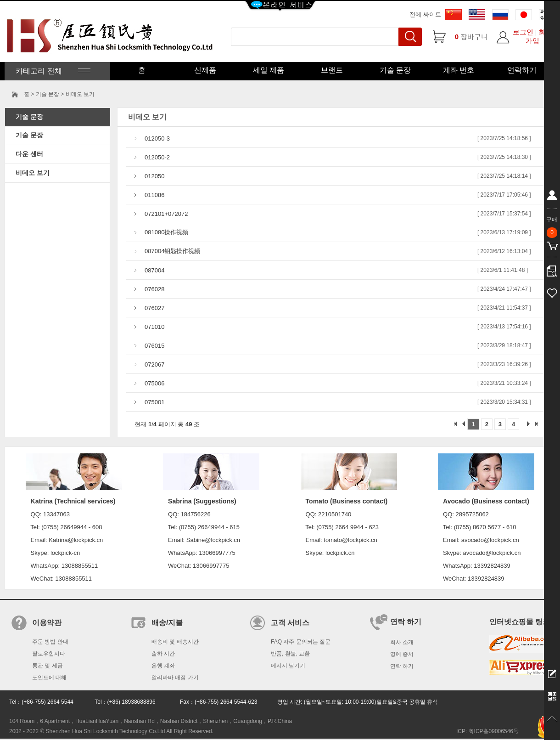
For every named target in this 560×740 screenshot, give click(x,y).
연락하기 (522, 70)
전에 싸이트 (425, 14)
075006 (154, 383)
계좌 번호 (459, 70)
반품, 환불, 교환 (290, 654)
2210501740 (335, 514)
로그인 (523, 32)
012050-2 (157, 157)
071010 (154, 327)
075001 (154, 402)
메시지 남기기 (288, 666)
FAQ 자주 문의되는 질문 (301, 642)
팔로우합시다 (49, 654)
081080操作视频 (166, 232)
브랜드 (332, 70)
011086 (154, 195)
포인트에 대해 (49, 678)
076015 (154, 346)
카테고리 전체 (52, 71)
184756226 (196, 514)
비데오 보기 (33, 173)
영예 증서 (402, 654)
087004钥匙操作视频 (172, 251)
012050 (154, 176)
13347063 (56, 514)
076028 (154, 289)
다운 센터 (29, 154)
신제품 (205, 70)
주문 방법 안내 (50, 642)
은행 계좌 (163, 666)
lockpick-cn (65, 553)
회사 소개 (402, 642)
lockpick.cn (340, 553)
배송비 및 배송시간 (175, 642)
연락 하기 (402, 666)
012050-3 (157, 138)
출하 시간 (163, 654)
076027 (154, 308)
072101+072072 (166, 214)
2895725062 (472, 514)
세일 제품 (269, 70)
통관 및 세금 (48, 666)
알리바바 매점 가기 (175, 678)
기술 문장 (395, 70)
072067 (154, 364)
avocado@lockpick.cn (492, 553)
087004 (154, 270)
